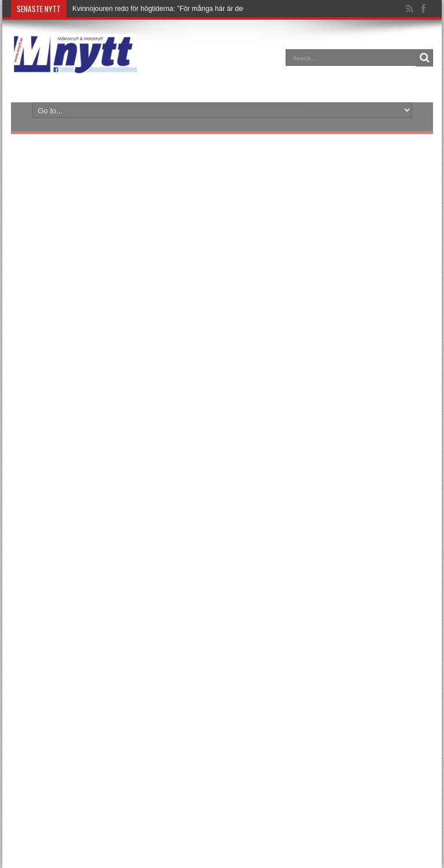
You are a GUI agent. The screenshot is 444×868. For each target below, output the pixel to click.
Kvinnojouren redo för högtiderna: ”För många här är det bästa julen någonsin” (193, 9)
